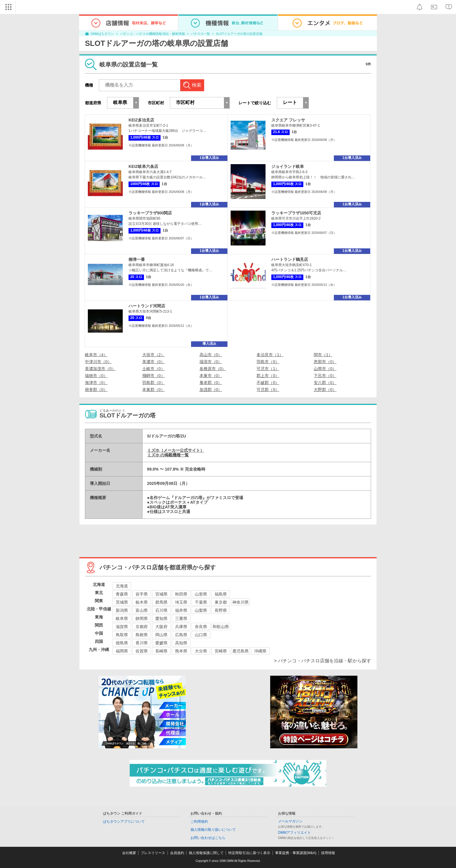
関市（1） (323, 355)
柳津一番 (137, 259)
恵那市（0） (325, 362)
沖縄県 (260, 651)
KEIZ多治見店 (141, 120)
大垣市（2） (154, 355)
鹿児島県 (241, 651)
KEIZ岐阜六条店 (143, 166)
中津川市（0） (98, 362)
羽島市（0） (268, 362)
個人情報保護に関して (206, 853)
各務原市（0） (213, 369)
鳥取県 (122, 635)
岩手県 (142, 594)
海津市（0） (96, 383)
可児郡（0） (268, 390)
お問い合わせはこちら (208, 838)
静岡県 (142, 618)
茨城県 (122, 602)
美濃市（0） (154, 362)
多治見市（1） (270, 355)
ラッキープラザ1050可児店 (296, 213)
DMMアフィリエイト (294, 833)
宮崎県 (221, 651)
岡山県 (161, 635)
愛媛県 (161, 643)
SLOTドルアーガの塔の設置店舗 (239, 34)
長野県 (221, 610)
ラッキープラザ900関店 (150, 213)
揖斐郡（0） (96, 390)
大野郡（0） (325, 390)
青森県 (122, 594)
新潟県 (122, 610)
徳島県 (122, 643)
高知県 (181, 643)
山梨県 (201, 610)
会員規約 (177, 853)
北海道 (122, 586)
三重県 (181, 618)
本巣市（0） (211, 376)
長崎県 (161, 651)
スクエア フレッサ (288, 120)
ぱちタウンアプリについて (124, 822)
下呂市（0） (325, 376)
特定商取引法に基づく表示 (249, 853)
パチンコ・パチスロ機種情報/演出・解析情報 (153, 34)
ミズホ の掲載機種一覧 (168, 455)
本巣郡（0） (154, 390)
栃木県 (142, 602)
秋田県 (181, 594)
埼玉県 (181, 602)
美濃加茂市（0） (100, 369)
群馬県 (161, 602)
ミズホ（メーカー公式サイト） (176, 450)
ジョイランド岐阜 (288, 166)
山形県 (201, 594)
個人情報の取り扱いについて (213, 830)
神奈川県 (241, 602)
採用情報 (328, 853)
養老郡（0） (211, 383)
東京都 (221, 602)
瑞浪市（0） (211, 362)
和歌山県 (221, 627)
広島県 (181, 635)
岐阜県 (122, 618)
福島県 (221, 594)
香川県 (142, 643)
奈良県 (201, 627)
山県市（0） (325, 369)
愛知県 (161, 618)
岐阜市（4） (96, 355)
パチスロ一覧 (200, 34)
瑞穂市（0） (96, 376)
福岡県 (122, 651)
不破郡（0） (268, 383)
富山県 (142, 610)
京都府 (142, 627)
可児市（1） (268, 369)
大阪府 (161, 627)
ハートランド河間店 (147, 306)
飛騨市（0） (154, 376)
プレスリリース (153, 853)
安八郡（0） (325, 383)
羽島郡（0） (154, 383)
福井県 (181, 610)
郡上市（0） (268, 376)
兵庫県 (181, 627)
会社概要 (129, 853)
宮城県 (161, 594)
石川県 (161, 610)
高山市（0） (211, 355)
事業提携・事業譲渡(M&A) (296, 853)
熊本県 (181, 651)
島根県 (142, 635)
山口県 (201, 635)
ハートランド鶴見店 (290, 259)
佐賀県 (142, 651)
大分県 (201, 651)
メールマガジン (290, 821)
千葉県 (201, 602)
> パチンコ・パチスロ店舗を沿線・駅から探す (323, 661)
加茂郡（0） (211, 390)
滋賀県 (122, 627)
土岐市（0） (154, 369)
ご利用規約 (199, 822)
